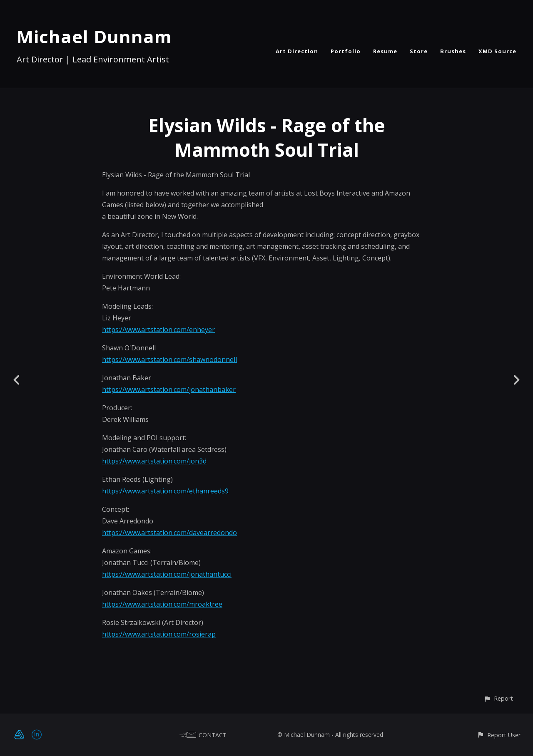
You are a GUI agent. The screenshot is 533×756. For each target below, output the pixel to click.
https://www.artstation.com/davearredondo (169, 533)
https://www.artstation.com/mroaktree (162, 604)
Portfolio (346, 51)
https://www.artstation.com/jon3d (154, 461)
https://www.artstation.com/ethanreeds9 (165, 491)
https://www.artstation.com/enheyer (158, 330)
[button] (498, 698)
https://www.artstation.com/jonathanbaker (169, 389)
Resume (385, 51)
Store (419, 51)
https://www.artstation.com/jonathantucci (167, 574)
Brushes (453, 51)
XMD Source (497, 51)
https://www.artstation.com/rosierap (159, 634)
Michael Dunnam (94, 36)
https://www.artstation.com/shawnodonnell (169, 359)
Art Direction (297, 51)
